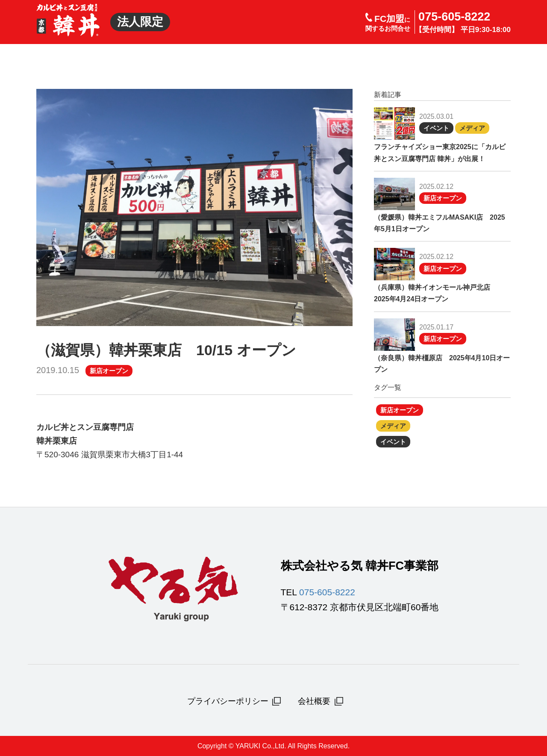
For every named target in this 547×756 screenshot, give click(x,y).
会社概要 (321, 701)
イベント (436, 128)
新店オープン (109, 371)
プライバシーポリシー (234, 701)
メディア (472, 128)
